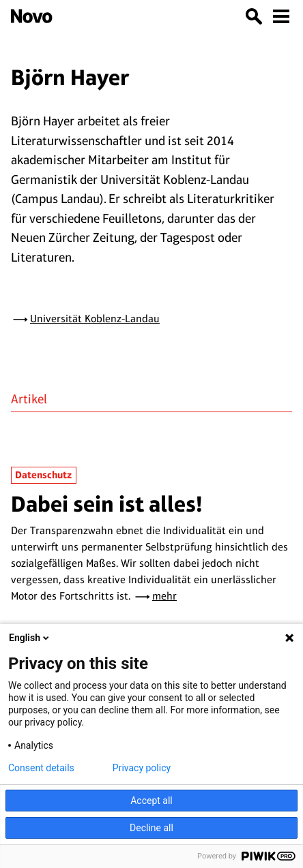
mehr (164, 596)
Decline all (151, 828)
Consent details (41, 768)
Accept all (151, 801)
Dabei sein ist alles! (107, 504)
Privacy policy (142, 768)
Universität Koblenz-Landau (95, 319)
